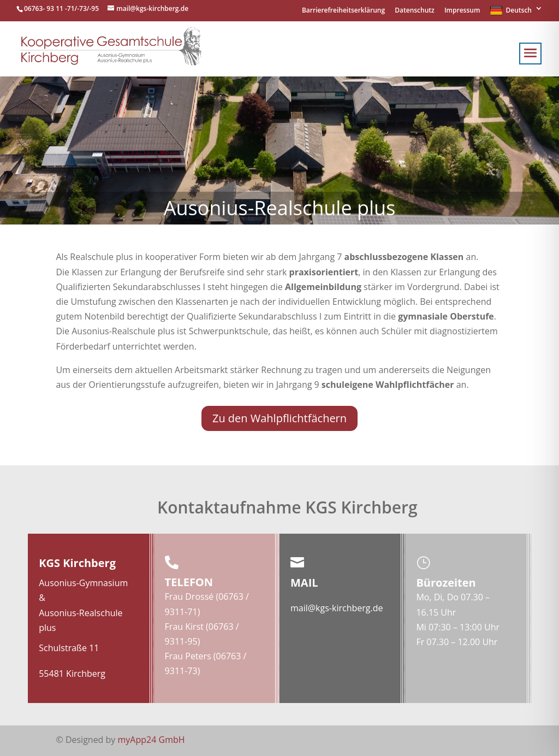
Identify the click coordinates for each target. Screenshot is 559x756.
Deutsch (511, 11)
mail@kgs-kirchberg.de (337, 608)
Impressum (462, 11)
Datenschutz (415, 11)
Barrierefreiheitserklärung (343, 11)
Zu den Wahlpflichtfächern (279, 418)
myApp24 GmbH (151, 740)
